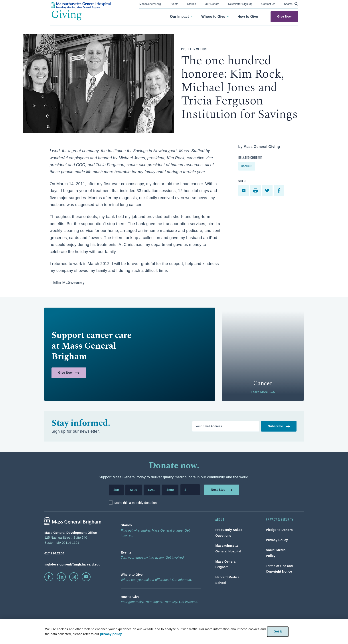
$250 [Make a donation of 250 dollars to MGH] (152, 490)
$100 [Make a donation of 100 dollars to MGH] (134, 490)
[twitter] (268, 190)
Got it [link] (278, 631)
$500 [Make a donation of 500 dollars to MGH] (170, 490)
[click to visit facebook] (49, 577)
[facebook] (280, 190)
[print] (256, 190)
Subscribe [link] (279, 426)
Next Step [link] (222, 490)
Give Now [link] (284, 17)
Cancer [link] (247, 166)
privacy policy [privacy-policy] (111, 634)
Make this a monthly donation (135, 503)
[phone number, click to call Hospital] (75, 553)
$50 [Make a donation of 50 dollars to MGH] (116, 490)
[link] (150, 4)
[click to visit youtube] (86, 577)
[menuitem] (150, 4)
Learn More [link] (263, 392)
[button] (291, 4)
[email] (244, 190)
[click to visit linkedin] (61, 577)
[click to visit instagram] (74, 577)
